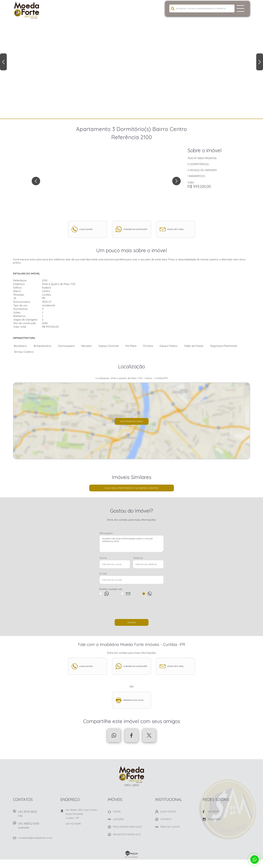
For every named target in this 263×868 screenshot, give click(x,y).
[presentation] (132, 609)
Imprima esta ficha (133, 700)
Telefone (138, 558)
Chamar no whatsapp (135, 229)
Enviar (132, 622)
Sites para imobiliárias (131, 857)
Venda (117, 812)
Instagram (214, 819)
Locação (118, 819)
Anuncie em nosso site (127, 834)
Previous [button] (3, 62)
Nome (103, 558)
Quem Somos (168, 812)
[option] (131, 59)
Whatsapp (114, 735)
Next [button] (260, 62)
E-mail (103, 573)
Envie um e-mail (176, 229)
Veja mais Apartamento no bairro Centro (132, 488)
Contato (166, 819)
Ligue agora (86, 229)
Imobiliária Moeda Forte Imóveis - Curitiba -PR (131, 774)
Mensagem (106, 533)
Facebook (132, 735)
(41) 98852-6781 (38, 827)
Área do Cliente (170, 827)
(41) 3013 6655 (38, 815)
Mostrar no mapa (132, 421)
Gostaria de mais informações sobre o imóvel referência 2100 (132, 544)
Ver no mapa (73, 824)
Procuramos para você (127, 827)
